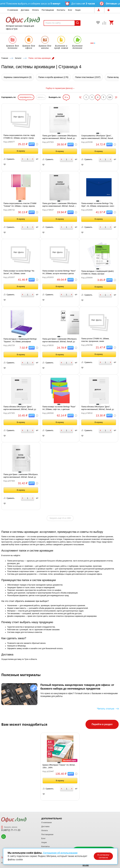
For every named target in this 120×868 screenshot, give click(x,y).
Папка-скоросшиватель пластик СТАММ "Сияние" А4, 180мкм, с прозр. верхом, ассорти (20, 205)
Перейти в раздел (102, 724)
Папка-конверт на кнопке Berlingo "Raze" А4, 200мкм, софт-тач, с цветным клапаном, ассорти (59, 408)
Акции (78, 10)
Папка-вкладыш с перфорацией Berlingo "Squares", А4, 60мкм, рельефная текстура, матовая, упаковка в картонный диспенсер (20, 340)
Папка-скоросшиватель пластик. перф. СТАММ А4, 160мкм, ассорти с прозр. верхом (19, 137)
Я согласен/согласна (103, 856)
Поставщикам (48, 10)
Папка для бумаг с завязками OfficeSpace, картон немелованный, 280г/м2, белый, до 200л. (60, 205)
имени (41, 97)
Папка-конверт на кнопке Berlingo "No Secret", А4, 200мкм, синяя (19, 272)
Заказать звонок (9, 827)
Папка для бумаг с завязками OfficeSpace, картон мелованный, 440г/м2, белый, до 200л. (21, 476)
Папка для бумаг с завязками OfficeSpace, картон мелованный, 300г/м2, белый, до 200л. (60, 340)
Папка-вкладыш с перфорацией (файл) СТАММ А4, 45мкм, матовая (97, 273)
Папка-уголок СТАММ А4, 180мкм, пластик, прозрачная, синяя (95, 340)
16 (66, 97)
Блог (70, 10)
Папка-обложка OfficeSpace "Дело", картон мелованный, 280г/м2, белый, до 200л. (20, 408)
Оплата (35, 10)
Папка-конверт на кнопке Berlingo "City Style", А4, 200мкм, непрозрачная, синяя (98, 205)
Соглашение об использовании (60, 853)
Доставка (25, 10)
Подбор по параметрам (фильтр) (60, 88)
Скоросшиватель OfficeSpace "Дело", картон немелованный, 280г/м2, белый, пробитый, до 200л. (97, 137)
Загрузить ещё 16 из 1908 (60, 518)
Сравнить (9, 159)
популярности (26, 97)
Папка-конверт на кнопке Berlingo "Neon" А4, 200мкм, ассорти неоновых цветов (59, 272)
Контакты (61, 10)
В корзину (21, 151)
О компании (13, 10)
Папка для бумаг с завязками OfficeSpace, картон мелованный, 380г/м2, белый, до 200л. (60, 137)
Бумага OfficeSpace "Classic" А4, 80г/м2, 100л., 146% (59, 766)
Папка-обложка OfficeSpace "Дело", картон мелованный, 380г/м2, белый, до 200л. (98, 408)
